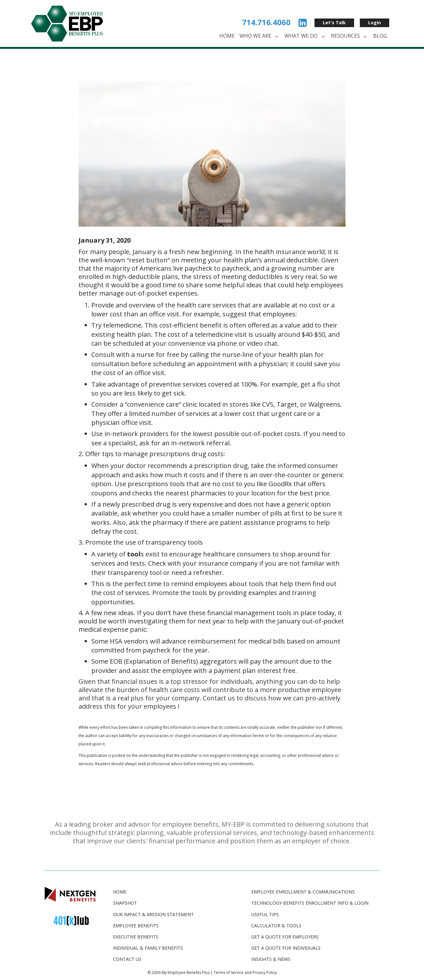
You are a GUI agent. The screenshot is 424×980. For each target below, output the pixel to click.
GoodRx (280, 484)
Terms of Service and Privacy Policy (245, 972)
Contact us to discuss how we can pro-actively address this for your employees (209, 702)
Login (375, 23)
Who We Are (260, 36)
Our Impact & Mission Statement (153, 914)
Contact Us (127, 959)
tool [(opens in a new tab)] (255, 584)
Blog (380, 36)
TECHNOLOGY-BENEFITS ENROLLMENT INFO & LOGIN (310, 903)
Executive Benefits (136, 937)
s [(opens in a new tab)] (262, 584)
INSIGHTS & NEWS (271, 959)
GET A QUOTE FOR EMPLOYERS (285, 937)
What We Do (305, 36)
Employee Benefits (136, 926)
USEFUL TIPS (265, 914)
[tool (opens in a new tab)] (134, 554)
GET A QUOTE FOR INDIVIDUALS (286, 948)
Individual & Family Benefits (148, 948)
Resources (350, 36)
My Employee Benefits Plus (185, 972)
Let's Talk (334, 23)
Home (227, 36)
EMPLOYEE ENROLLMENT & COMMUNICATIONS (303, 892)
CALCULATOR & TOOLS (276, 926)
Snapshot (125, 903)
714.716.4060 (266, 22)
